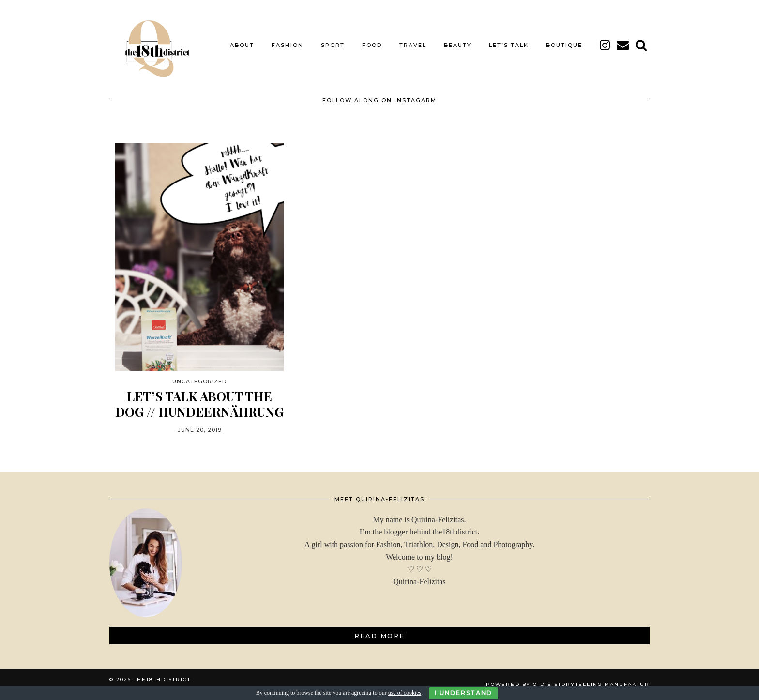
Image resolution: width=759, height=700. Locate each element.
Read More (379, 636)
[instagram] (605, 45)
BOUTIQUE (564, 45)
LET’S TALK (509, 45)
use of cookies (405, 693)
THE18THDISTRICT (162, 679)
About (242, 45)
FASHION (288, 45)
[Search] (642, 45)
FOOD (372, 45)
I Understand (463, 693)
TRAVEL (413, 45)
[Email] (623, 45)
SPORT (333, 45)
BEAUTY (458, 45)
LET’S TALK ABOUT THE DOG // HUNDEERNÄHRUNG (199, 404)
